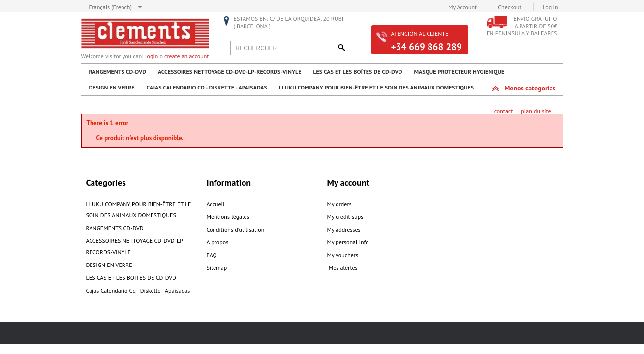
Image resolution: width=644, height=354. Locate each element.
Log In (551, 7)
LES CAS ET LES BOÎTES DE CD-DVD (357, 72)
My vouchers (343, 255)
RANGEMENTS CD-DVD (118, 72)
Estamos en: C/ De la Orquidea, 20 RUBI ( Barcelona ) (289, 22)
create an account (186, 56)
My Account (462, 7)
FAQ (212, 255)
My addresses (344, 229)
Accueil (216, 204)
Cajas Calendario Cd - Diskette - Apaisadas (207, 87)
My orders (339, 204)
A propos (218, 242)
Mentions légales (228, 217)
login (152, 56)
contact (504, 111)
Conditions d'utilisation (236, 229)
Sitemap (217, 268)
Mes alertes (342, 268)
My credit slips (345, 217)
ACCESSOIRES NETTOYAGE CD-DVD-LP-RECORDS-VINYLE (230, 72)
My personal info (348, 242)
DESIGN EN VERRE (112, 87)
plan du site (536, 111)
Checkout (509, 7)
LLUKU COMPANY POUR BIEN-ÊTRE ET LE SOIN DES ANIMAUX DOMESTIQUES (376, 87)
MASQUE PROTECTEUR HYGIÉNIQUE (459, 72)
